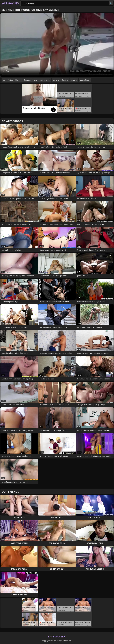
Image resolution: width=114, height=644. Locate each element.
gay (4, 80)
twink (11, 80)
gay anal (56, 80)
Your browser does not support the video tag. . (57, 45)
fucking (65, 80)
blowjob (18, 80)
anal (36, 80)
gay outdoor (85, 80)
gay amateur (45, 80)
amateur (74, 80)
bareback (28, 80)
